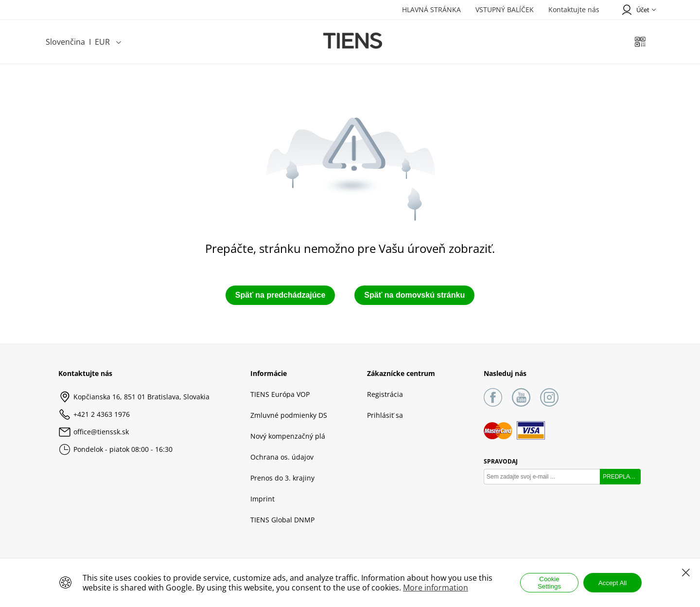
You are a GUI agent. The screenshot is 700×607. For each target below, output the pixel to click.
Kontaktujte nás (574, 9)
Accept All (613, 583)
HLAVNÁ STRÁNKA (431, 9)
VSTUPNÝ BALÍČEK (505, 9)
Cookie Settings (549, 583)
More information (436, 588)
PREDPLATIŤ (621, 477)
